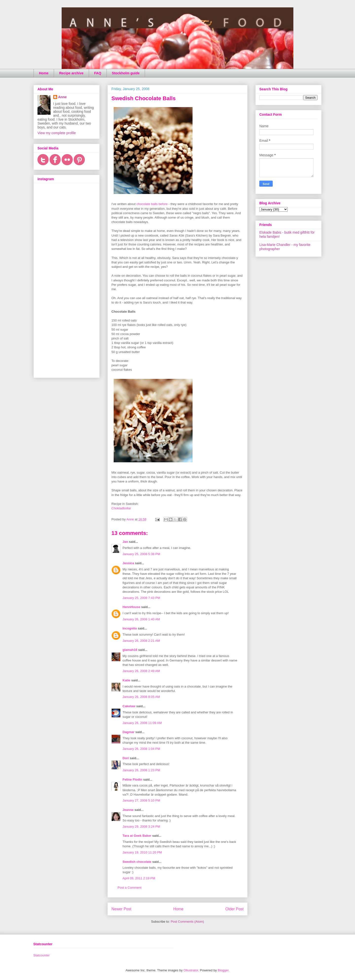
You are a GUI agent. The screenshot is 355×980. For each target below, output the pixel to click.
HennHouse (131, 607)
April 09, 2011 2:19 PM (139, 878)
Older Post (234, 909)
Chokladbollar (121, 508)
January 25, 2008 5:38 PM (141, 554)
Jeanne (128, 810)
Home (44, 73)
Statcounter (42, 955)
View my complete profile (57, 133)
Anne (62, 97)
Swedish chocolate (137, 862)
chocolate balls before (152, 204)
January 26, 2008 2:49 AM (141, 671)
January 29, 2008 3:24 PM (141, 827)
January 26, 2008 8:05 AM (141, 697)
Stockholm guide (126, 73)
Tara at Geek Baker (137, 836)
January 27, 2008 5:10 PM (141, 800)
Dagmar (128, 732)
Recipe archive (71, 73)
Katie (126, 680)
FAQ (98, 73)
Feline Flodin (132, 779)
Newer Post (121, 909)
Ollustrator (191, 970)
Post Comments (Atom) (187, 922)
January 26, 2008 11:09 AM (142, 723)
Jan (125, 542)
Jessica (128, 563)
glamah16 (130, 650)
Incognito (130, 628)
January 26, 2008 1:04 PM (141, 749)
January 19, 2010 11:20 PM (142, 852)
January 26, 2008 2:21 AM (141, 641)
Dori (126, 758)
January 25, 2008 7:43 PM (141, 598)
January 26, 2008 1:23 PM (141, 770)
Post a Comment (130, 888)
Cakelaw (129, 706)
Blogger (223, 970)
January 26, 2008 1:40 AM (141, 619)
